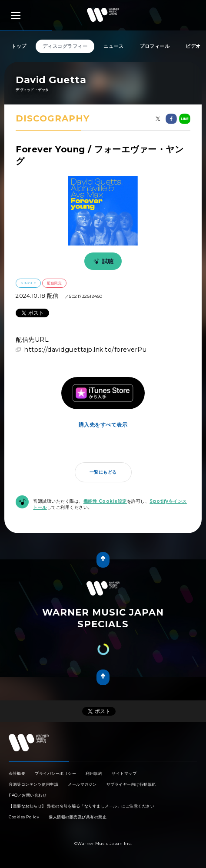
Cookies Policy (24, 817)
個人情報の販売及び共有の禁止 (78, 817)
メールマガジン (82, 784)
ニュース (113, 46)
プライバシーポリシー (55, 773)
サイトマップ (124, 773)
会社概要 (17, 773)
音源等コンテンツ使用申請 (33, 784)
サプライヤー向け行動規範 (131, 784)
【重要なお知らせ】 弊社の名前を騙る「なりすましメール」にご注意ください (81, 806)
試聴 (102, 261)
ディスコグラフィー (65, 46)
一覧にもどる (103, 472)
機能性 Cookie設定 (105, 501)
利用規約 (94, 773)
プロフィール (154, 46)
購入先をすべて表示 (103, 425)
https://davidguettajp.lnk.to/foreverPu (85, 350)
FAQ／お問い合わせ (28, 795)
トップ (19, 46)
